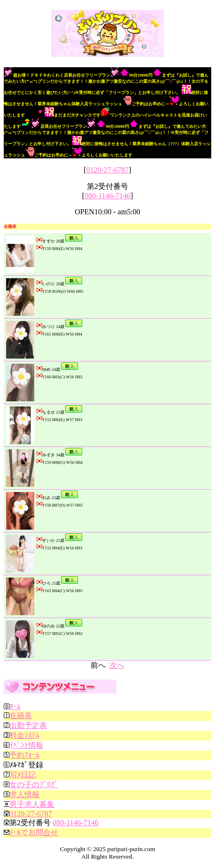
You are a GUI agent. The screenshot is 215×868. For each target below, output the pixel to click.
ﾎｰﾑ (15, 707)
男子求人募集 (32, 804)
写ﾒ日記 (23, 775)
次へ (117, 665)
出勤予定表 (28, 725)
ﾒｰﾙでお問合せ (34, 833)
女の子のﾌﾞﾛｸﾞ (34, 785)
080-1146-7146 (107, 196)
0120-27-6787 (108, 170)
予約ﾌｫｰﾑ (24, 755)
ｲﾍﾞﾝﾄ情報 (26, 745)
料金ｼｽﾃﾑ (24, 735)
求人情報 (24, 794)
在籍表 (21, 716)
